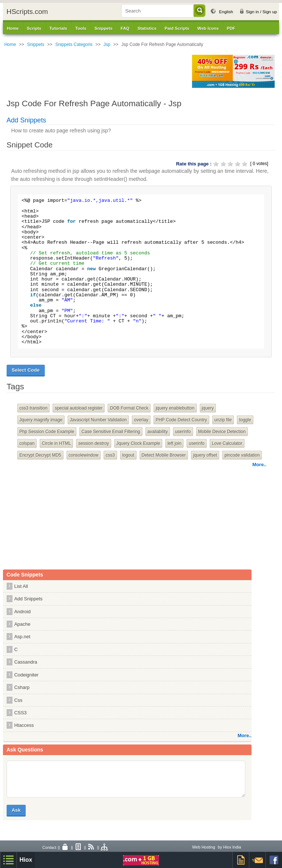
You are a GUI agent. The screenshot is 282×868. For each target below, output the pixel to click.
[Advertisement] (95, 71)
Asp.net (22, 637)
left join (174, 443)
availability (158, 432)
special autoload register (79, 408)
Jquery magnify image (41, 420)
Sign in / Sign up (261, 12)
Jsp (107, 44)
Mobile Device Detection (222, 432)
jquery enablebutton (175, 408)
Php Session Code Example (47, 432)
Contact (49, 847)
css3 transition (34, 408)
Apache (22, 624)
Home (13, 28)
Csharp (22, 687)
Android (23, 612)
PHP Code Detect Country (181, 420)
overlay (141, 420)
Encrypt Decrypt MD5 (40, 455)
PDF (231, 28)
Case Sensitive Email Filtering (111, 432)
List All (21, 586)
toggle (245, 420)
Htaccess (24, 725)
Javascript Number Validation (98, 420)
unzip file (223, 420)
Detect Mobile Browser (164, 455)
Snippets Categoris (74, 44)
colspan (27, 443)
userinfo (183, 432)
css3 (110, 455)
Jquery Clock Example (138, 443)
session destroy (93, 443)
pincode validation (242, 455)
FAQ (125, 28)
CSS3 (21, 713)
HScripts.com (27, 12)
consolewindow (84, 455)
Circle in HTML (56, 443)
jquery (208, 408)
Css (18, 700)
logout (128, 455)
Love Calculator (227, 443)
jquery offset (205, 455)
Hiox (26, 860)
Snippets (36, 44)
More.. (259, 465)
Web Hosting (204, 847)
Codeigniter (26, 675)
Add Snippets (26, 120)
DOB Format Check (129, 408)
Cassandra (26, 662)
